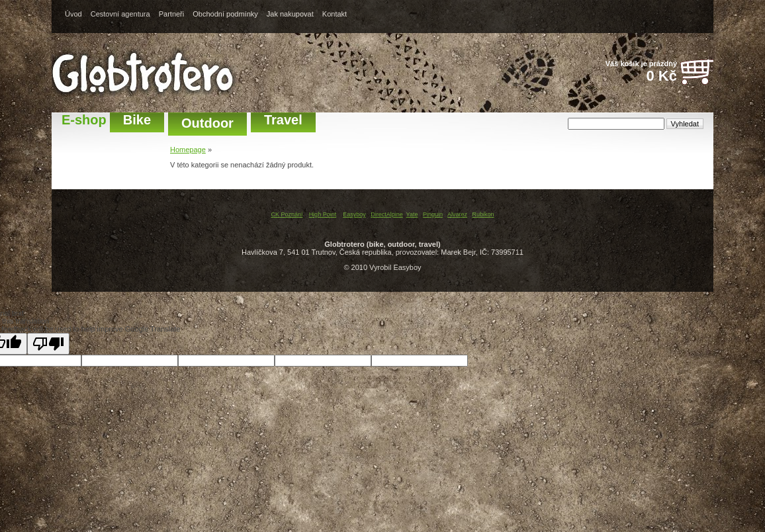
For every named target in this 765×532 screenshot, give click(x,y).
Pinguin (433, 214)
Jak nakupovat (290, 14)
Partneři (172, 14)
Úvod (73, 14)
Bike (137, 120)
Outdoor (207, 123)
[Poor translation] (48, 344)
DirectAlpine (387, 214)
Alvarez (457, 214)
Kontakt (335, 14)
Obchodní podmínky (225, 14)
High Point (323, 214)
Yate (412, 214)
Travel (283, 120)
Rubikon (483, 214)
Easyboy (354, 214)
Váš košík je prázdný (634, 72)
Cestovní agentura (120, 14)
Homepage (188, 150)
